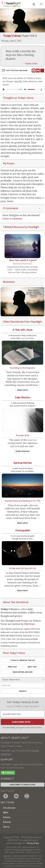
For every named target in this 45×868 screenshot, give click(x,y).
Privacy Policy (36, 727)
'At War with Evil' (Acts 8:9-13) (22, 568)
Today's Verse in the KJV (22, 660)
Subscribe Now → (22, 722)
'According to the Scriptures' (23, 368)
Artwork (7, 822)
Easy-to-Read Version (24, 850)
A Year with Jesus (22, 330)
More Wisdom (22, 451)
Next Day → (33, 667)
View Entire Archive (22, 672)
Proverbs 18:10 (23, 435)
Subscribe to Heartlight (22, 785)
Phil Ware (30, 624)
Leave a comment (12, 219)
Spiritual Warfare (23, 463)
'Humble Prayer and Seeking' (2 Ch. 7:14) (22, 501)
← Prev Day (11, 667)
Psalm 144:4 (31, 64)
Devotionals (9, 808)
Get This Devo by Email (15, 71)
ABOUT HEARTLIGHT (15, 738)
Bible (6, 812)
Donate (8, 773)
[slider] (12, 89)
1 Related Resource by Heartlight (21, 227)
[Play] (4, 89)
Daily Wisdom (23, 397)
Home (6, 827)
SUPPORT (7, 760)
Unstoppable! (23, 530)
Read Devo (23, 390)
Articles (7, 817)
